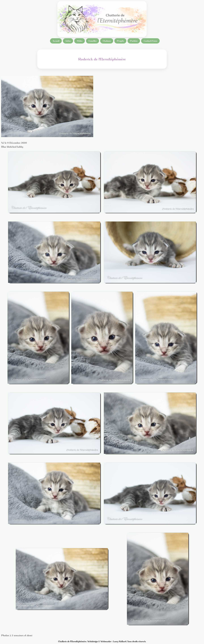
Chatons (107, 41)
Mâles (80, 41)
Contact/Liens (150, 41)
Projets (120, 41)
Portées (134, 41)
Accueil (56, 41)
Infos (68, 41)
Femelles (93, 41)
